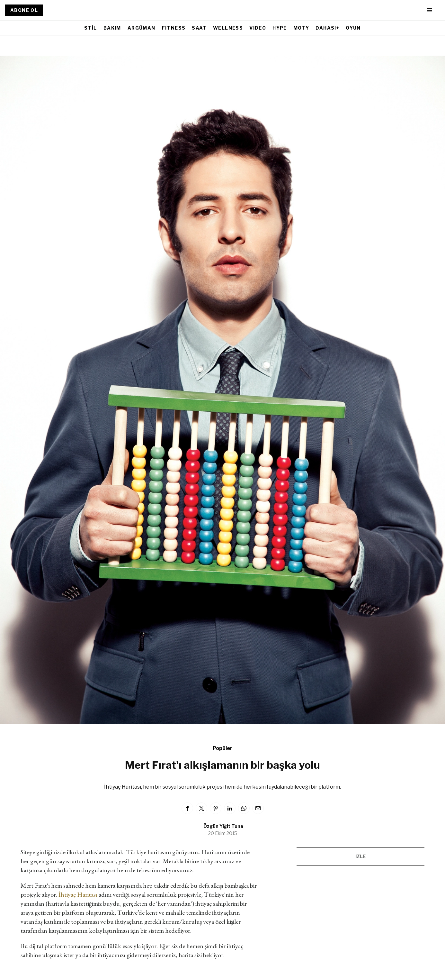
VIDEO (258, 28)
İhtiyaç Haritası (78, 894)
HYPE (280, 28)
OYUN (353, 28)
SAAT (199, 28)
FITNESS (174, 28)
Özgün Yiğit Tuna (223, 826)
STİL (91, 28)
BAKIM (112, 28)
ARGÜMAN (142, 28)
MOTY (301, 28)
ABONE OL (24, 10)
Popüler (222, 748)
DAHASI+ (327, 28)
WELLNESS (228, 28)
